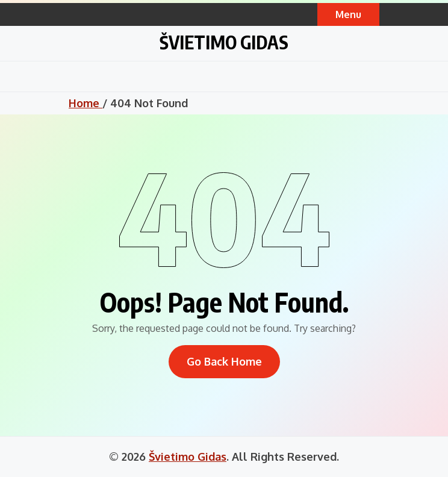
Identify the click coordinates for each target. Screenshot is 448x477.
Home (86, 103)
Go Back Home (224, 361)
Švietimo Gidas (224, 42)
